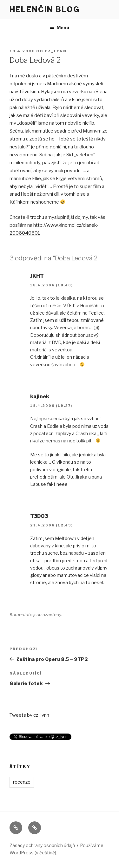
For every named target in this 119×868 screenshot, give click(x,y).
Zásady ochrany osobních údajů (42, 845)
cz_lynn (56, 51)
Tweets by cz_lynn (29, 715)
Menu (60, 27)
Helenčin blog (45, 9)
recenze (22, 782)
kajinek (40, 397)
